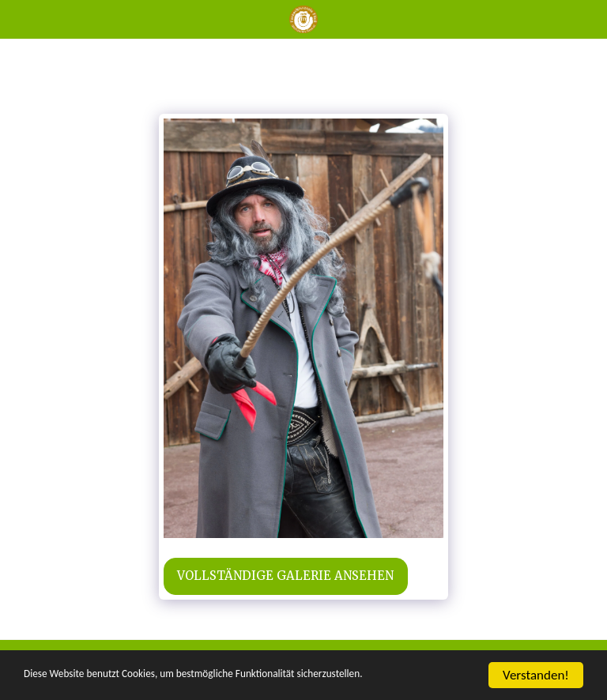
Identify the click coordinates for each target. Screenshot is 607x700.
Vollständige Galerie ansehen (285, 576)
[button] (17, 19)
